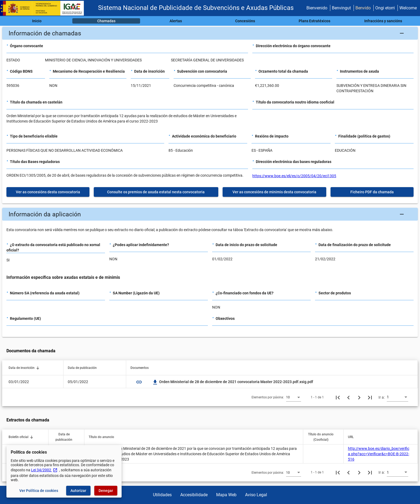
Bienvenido (317, 8)
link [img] (139, 382)
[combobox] (294, 397)
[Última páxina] (370, 397)
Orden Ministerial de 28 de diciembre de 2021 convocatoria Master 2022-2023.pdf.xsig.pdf (233, 382)
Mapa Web (226, 495)
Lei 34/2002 (44, 470)
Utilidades (162, 495)
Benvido (363, 8)
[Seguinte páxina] (359, 397)
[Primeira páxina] (338, 397)
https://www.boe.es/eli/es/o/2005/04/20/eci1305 (294, 176)
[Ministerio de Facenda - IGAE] (44, 8)
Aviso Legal (256, 495)
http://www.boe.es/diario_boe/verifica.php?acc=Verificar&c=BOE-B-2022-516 (379, 454)
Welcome (408, 8)
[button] (210, 33)
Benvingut (341, 8)
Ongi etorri (385, 8)
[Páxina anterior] (348, 397)
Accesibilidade (194, 495)
